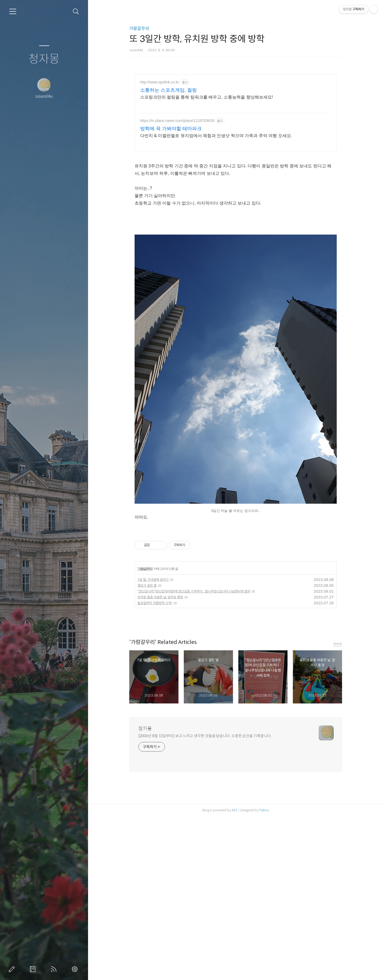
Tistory (264, 973)
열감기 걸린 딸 (147, 748)
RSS (55, 969)
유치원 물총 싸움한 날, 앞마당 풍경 (160, 760)
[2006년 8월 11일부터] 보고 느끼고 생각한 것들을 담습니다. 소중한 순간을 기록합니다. (205, 899)
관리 (76, 969)
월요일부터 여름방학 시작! (155, 766)
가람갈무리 (139, 29)
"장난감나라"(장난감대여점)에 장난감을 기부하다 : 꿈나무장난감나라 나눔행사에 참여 (194, 754)
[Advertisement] (236, 121)
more (338, 807)
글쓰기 (13, 969)
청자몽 (44, 59)
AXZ (235, 973)
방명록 (34, 969)
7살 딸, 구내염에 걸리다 (153, 743)
